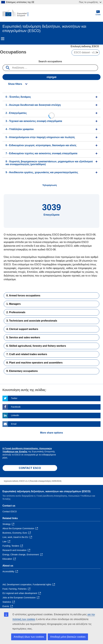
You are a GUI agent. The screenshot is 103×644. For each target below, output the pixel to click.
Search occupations (50, 61)
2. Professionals (16, 312)
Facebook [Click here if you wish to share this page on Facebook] (16, 407)
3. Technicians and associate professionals (32, 321)
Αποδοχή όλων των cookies (29, 637)
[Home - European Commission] (18, 13)
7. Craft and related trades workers (27, 354)
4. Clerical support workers (22, 329)
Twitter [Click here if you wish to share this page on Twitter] (14, 398)
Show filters (15, 84)
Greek (98, 13)
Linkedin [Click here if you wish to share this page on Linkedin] (15, 415)
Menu (3, 39)
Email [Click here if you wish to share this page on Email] (14, 424)
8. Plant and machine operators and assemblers (34, 363)
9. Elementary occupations (22, 371)
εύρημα (52, 77)
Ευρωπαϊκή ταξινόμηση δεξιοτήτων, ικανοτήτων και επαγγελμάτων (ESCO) (46, 491)
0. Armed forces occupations (23, 296)
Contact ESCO (10, 512)
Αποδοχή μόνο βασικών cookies (68, 637)
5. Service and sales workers (23, 337)
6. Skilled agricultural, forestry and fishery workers (36, 346)
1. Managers (13, 304)
